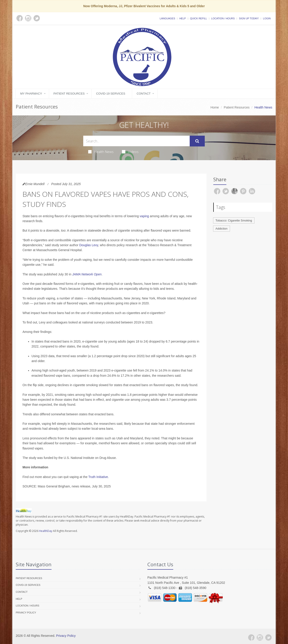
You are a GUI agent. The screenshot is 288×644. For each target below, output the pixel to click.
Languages (167, 18)
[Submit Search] (197, 141)
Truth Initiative (98, 477)
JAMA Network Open (87, 274)
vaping (144, 216)
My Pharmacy (31, 94)
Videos (130, 152)
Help (183, 18)
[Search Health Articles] (136, 141)
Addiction (222, 229)
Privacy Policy (26, 613)
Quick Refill (199, 18)
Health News (101, 152)
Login (267, 18)
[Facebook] (251, 637)
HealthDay (46, 531)
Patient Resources (69, 94)
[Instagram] (260, 637)
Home (215, 107)
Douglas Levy (89, 245)
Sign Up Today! (249, 18)
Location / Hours (223, 18)
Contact (144, 94)
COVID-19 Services (111, 94)
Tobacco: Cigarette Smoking (234, 220)
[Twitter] (268, 637)
